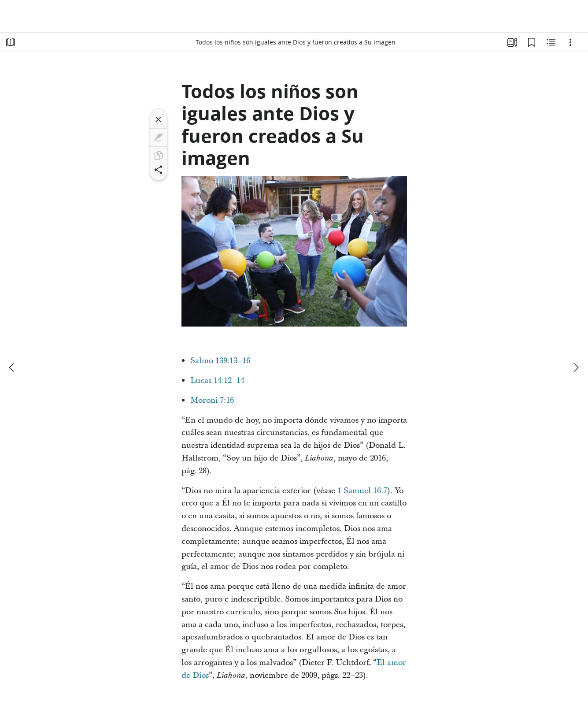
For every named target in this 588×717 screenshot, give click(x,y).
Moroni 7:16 (212, 400)
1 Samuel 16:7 (362, 491)
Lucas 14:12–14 (217, 381)
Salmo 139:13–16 (220, 361)
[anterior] (12, 368)
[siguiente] (576, 368)
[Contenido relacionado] (551, 42)
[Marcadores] (532, 42)
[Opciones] (570, 42)
